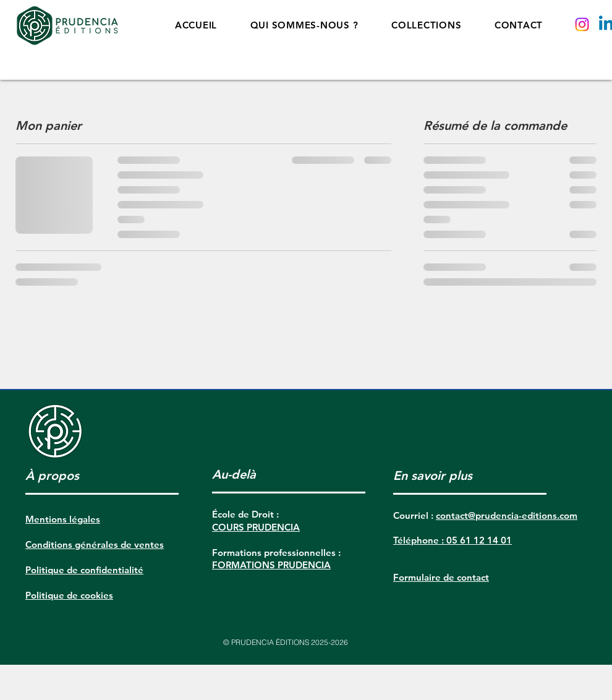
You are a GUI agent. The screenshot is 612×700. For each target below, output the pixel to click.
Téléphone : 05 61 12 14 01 (453, 540)
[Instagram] (582, 24)
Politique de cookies (69, 595)
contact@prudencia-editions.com (507, 515)
